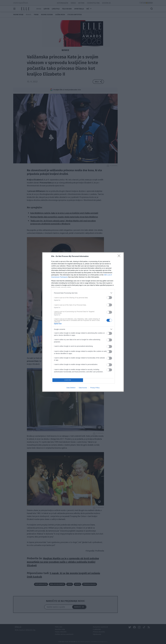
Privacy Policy (95, 388)
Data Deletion (71, 388)
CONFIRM (68, 380)
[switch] (109, 298)
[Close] (120, 256)
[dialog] (83, 322)
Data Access (83, 388)
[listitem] (83, 293)
